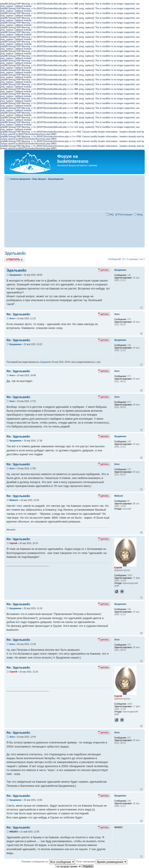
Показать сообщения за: (48, 862)
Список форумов (20, 179)
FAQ (111, 214)
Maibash (14, 500)
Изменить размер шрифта (139, 178)
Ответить (14, 259)
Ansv (12, 318)
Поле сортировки (102, 862)
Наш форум (39, 179)
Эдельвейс (15, 253)
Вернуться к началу (141, 308)
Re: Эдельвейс (18, 314)
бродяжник (15, 275)
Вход (140, 214)
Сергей (13, 543)
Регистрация (125, 214)
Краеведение (56, 179)
